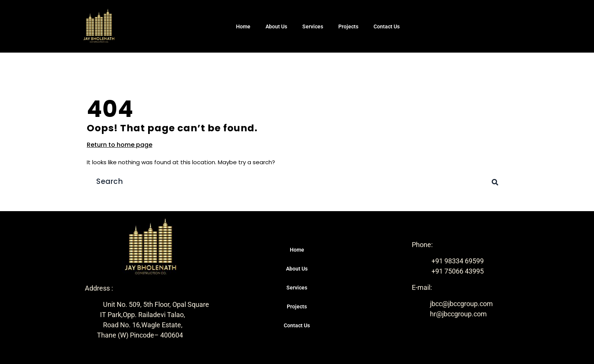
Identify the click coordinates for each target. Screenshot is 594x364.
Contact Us (387, 26)
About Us (276, 26)
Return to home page (120, 145)
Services (313, 26)
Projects (348, 26)
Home (243, 26)
